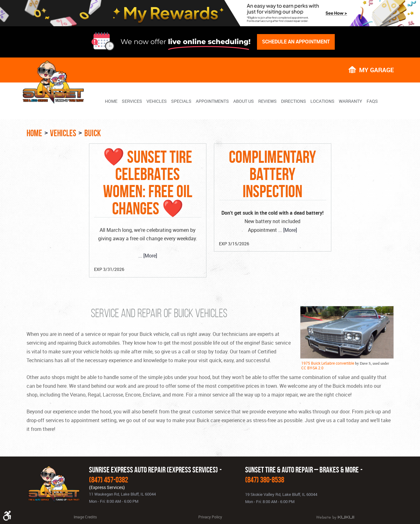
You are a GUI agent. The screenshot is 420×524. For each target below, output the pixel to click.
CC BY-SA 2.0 (312, 368)
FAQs (372, 101)
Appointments (212, 101)
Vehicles (157, 101)
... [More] (148, 256)
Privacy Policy (210, 517)
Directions (294, 101)
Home (111, 101)
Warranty (351, 101)
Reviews (267, 101)
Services (132, 101)
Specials (181, 101)
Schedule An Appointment (296, 42)
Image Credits (85, 517)
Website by (335, 517)
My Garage (376, 70)
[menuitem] (111, 101)
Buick (93, 133)
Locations (322, 101)
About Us (244, 101)
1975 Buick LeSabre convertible (328, 363)
